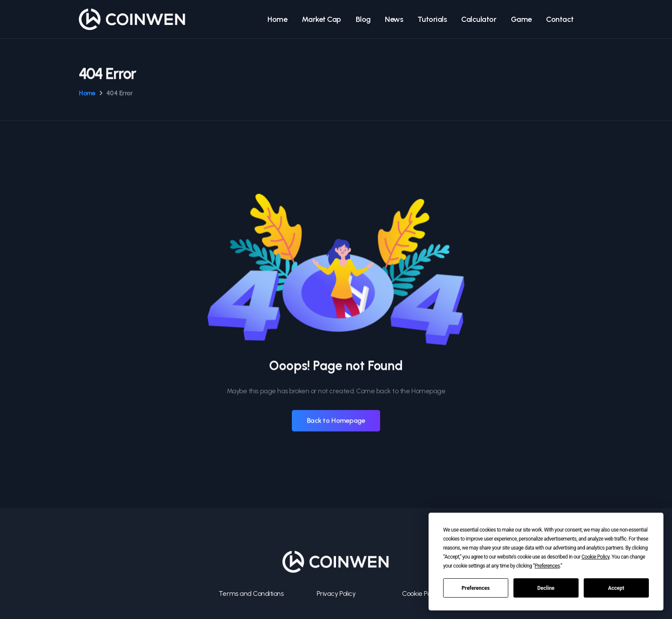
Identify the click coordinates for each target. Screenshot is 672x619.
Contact (560, 19)
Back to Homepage (336, 421)
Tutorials (432, 19)
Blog (363, 19)
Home (277, 19)
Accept (616, 588)
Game (521, 19)
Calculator (479, 19)
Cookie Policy (421, 593)
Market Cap (321, 19)
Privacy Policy (336, 593)
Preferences (476, 588)
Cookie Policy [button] (595, 557)
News (394, 19)
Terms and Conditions (251, 593)
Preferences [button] (547, 566)
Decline (546, 588)
